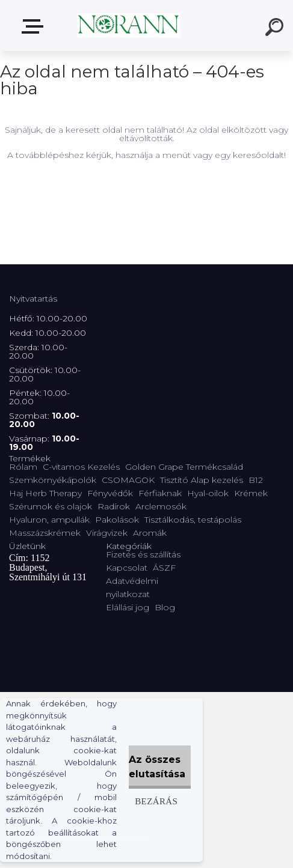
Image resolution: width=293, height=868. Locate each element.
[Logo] (128, 26)
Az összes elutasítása (157, 767)
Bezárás (156, 801)
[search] (276, 29)
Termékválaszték (35, 26)
